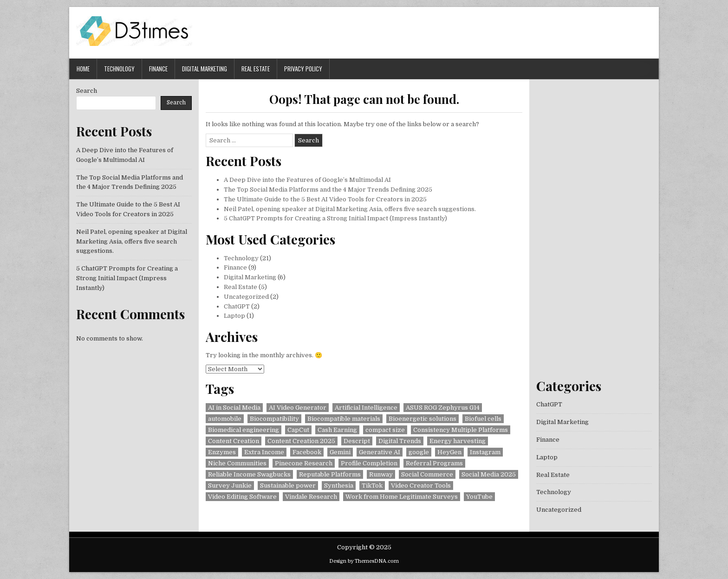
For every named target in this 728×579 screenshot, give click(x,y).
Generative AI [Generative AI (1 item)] (380, 452)
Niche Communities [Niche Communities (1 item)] (237, 463)
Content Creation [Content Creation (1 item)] (234, 441)
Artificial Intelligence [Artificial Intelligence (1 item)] (366, 408)
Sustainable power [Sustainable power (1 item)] (288, 486)
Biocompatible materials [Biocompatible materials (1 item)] (344, 419)
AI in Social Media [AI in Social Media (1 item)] (234, 408)
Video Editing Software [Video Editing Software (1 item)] (242, 497)
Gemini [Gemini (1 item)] (340, 452)
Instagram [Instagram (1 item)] (485, 452)
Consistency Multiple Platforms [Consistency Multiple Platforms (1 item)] (461, 430)
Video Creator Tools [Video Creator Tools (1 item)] (421, 486)
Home (83, 69)
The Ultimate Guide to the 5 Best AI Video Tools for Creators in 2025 (325, 199)
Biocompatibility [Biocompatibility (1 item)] (274, 419)
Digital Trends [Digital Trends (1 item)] (400, 441)
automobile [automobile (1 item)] (225, 419)
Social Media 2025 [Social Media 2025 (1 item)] (489, 474)
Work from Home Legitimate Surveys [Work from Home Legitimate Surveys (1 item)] (402, 497)
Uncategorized (246, 297)
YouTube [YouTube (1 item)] (479, 497)
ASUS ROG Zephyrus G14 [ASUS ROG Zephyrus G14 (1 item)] (443, 408)
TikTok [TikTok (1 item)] (372, 486)
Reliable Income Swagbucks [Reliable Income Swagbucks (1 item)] (249, 474)
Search (87, 91)
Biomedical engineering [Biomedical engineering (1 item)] (244, 430)
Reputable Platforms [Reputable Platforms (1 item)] (330, 474)
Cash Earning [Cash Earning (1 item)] (337, 430)
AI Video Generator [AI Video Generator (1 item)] (298, 408)
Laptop (234, 316)
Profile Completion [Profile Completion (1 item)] (369, 463)
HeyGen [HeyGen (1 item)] (449, 452)
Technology (119, 69)
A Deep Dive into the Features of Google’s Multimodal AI (307, 180)
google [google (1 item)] (419, 452)
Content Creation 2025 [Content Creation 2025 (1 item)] (301, 441)
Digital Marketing (205, 69)
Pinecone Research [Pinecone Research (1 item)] (304, 463)
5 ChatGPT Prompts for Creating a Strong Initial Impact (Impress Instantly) (335, 218)
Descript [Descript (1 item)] (357, 441)
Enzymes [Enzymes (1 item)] (222, 452)
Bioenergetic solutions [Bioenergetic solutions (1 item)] (422, 419)
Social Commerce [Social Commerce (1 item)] (427, 474)
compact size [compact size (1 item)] (385, 430)
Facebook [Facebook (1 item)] (307, 452)
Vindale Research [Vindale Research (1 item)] (311, 497)
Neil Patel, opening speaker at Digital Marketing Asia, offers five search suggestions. (350, 209)
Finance (158, 69)
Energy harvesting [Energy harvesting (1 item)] (458, 441)
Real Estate (256, 69)
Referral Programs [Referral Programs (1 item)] (434, 463)
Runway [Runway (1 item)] (381, 474)
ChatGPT (237, 306)
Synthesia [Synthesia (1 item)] (339, 486)
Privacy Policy (303, 69)
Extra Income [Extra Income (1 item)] (264, 452)
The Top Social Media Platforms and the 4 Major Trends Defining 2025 (328, 190)
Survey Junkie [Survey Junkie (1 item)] (230, 486)
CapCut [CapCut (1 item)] (298, 430)
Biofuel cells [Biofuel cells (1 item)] (483, 419)
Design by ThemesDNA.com (364, 561)
